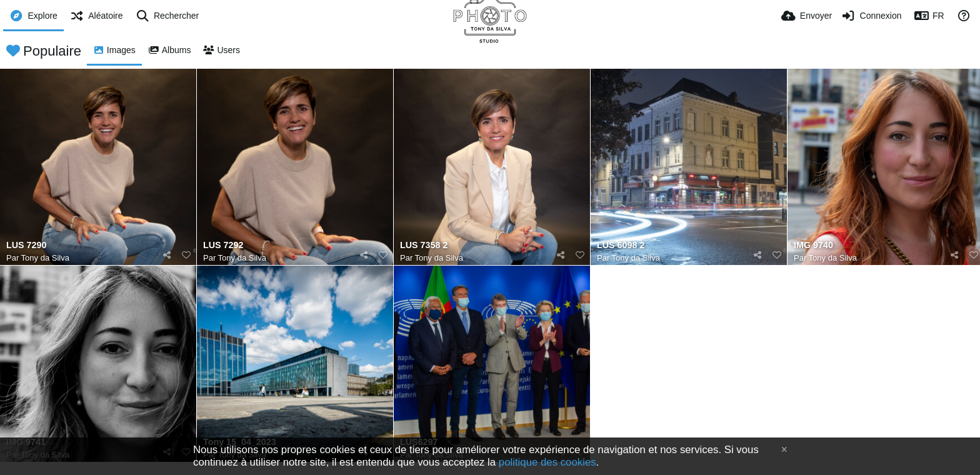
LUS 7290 (26, 245)
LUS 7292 (223, 245)
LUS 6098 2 (621, 245)
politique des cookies (547, 462)
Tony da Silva (45, 258)
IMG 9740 (813, 245)
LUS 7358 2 (424, 245)
